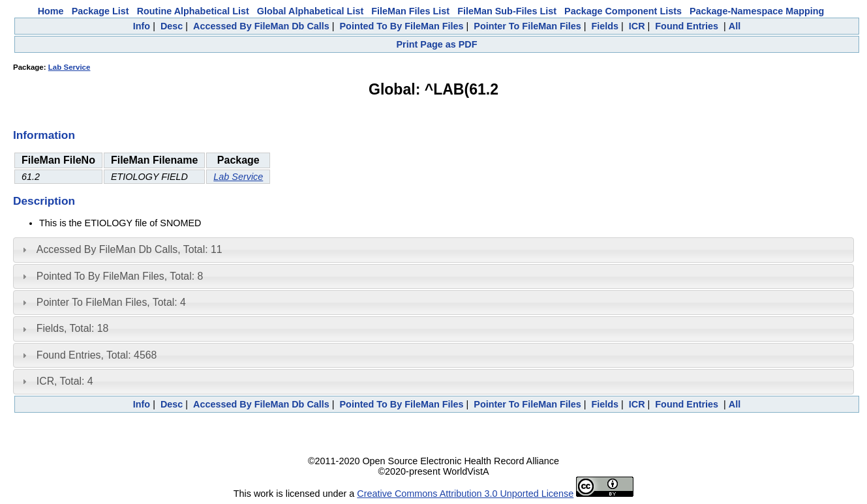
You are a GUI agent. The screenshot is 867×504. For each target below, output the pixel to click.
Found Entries (687, 26)
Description (44, 201)
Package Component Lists (623, 11)
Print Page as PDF (437, 44)
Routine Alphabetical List (193, 11)
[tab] (433, 250)
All (735, 26)
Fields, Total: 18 (73, 328)
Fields (605, 26)
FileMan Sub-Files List (507, 11)
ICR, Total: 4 (65, 381)
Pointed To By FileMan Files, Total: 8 (120, 276)
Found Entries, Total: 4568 (97, 355)
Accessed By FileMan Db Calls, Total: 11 (129, 249)
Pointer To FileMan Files (527, 26)
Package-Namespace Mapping (757, 11)
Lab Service (69, 67)
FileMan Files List (410, 11)
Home (51, 11)
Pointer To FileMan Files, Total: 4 (111, 302)
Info (142, 26)
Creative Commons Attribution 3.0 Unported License (465, 494)
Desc (172, 26)
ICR (637, 26)
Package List (100, 11)
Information (44, 135)
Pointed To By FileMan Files (402, 26)
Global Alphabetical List (310, 11)
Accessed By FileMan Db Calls (261, 26)
